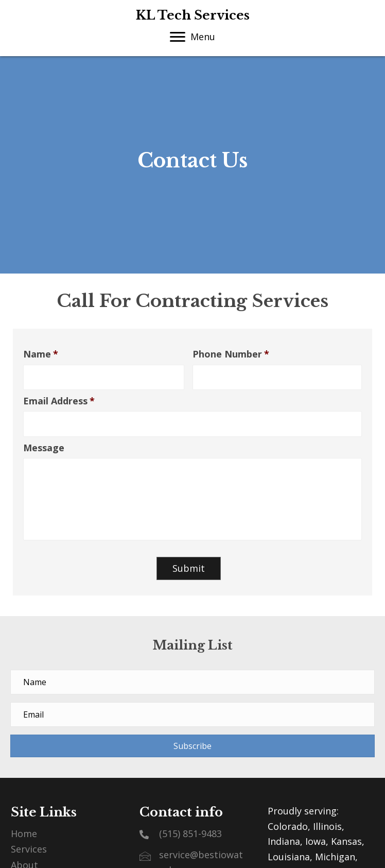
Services (29, 849)
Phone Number (231, 354)
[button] (192, 746)
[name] (192, 682)
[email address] (192, 714)
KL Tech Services (193, 15)
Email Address (59, 401)
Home (24, 833)
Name (41, 354)
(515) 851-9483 (190, 833)
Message (44, 448)
